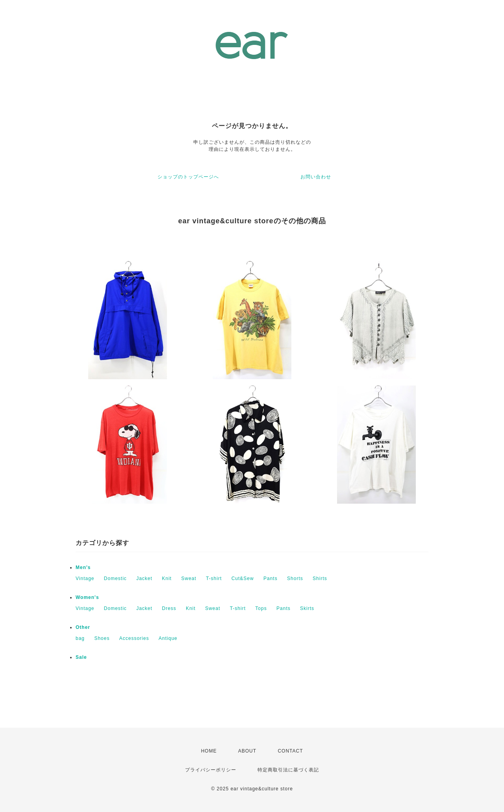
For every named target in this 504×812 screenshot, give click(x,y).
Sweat (189, 578)
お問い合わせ (316, 177)
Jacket (144, 578)
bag (80, 638)
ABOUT (247, 751)
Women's (87, 597)
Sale (81, 657)
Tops (261, 608)
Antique (168, 638)
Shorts (295, 578)
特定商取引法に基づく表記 (288, 770)
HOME (209, 751)
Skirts (307, 608)
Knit (167, 578)
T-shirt (214, 578)
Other (83, 627)
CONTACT (290, 751)
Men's (83, 567)
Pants (271, 578)
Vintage (85, 578)
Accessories (134, 638)
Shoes (102, 638)
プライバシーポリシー (211, 770)
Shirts (320, 578)
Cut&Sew (243, 578)
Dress (169, 608)
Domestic (115, 578)
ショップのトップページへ (188, 177)
